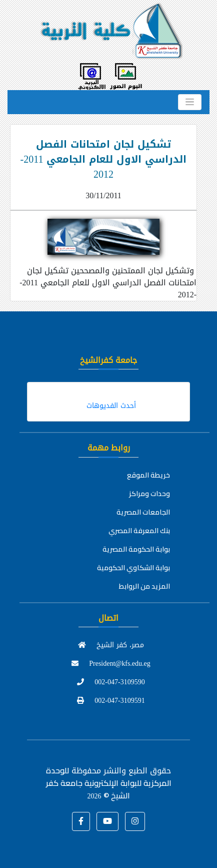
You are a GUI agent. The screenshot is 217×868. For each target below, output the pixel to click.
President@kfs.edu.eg (111, 664)
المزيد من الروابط (144, 586)
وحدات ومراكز (149, 494)
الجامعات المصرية (143, 512)
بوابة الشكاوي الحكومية (133, 568)
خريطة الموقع (148, 475)
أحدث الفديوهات (111, 406)
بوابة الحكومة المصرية (136, 549)
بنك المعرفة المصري (139, 531)
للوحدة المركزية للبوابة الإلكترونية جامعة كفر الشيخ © (109, 783)
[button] (81, 821)
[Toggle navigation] (190, 102)
